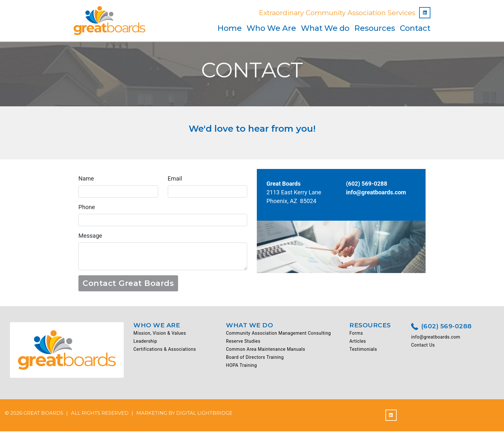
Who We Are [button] (271, 28)
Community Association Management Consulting (278, 335)
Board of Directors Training (255, 359)
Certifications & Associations (165, 351)
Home (230, 28)
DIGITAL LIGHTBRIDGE (204, 415)
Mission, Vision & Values (160, 335)
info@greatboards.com (378, 193)
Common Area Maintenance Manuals (265, 351)
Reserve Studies (243, 343)
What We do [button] (325, 28)
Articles (358, 343)
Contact (415, 28)
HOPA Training (241, 367)
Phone (87, 208)
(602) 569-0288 (441, 329)
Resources (375, 28)
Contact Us (423, 347)
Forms (356, 335)
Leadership (145, 343)
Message (91, 237)
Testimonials (363, 351)
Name (87, 179)
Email (175, 179)
